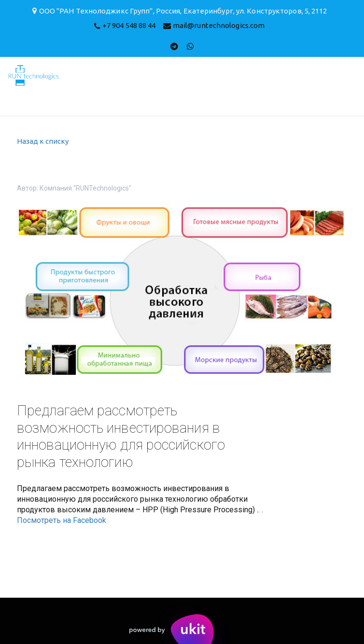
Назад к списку (43, 141)
